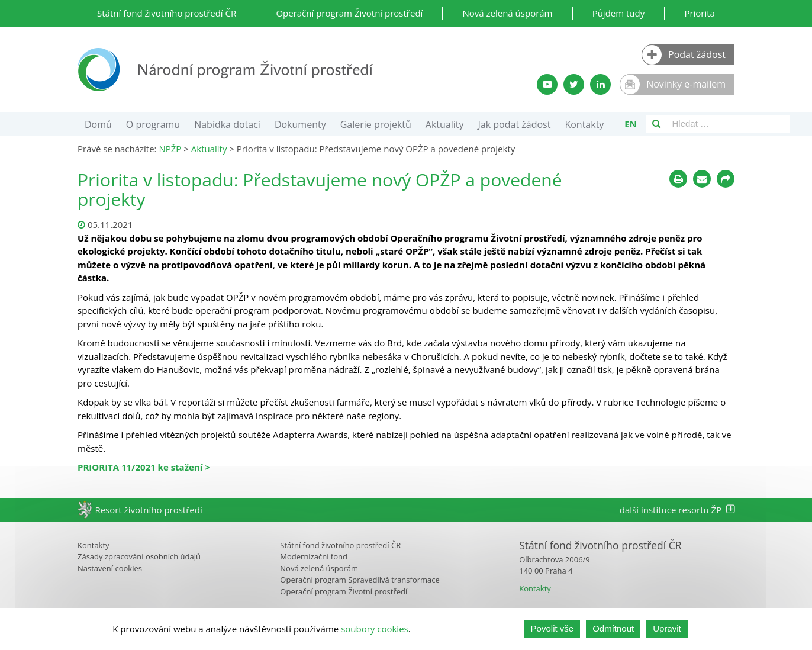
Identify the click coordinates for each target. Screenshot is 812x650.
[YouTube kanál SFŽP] (547, 84)
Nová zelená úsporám (507, 13)
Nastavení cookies (110, 568)
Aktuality (445, 124)
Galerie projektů (376, 124)
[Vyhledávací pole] (728, 124)
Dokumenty (300, 124)
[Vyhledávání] (656, 124)
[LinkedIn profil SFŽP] (600, 84)
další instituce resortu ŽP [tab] (677, 510)
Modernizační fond (314, 556)
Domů (98, 124)
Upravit (667, 628)
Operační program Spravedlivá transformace (360, 580)
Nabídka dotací (227, 124)
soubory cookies (375, 629)
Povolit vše (552, 628)
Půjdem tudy (619, 13)
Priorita (700, 13)
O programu (153, 124)
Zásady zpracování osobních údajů (139, 556)
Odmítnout (613, 628)
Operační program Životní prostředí (349, 13)
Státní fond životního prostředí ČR (167, 13)
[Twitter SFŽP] (574, 84)
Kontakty (584, 124)
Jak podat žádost (515, 124)
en (631, 124)
